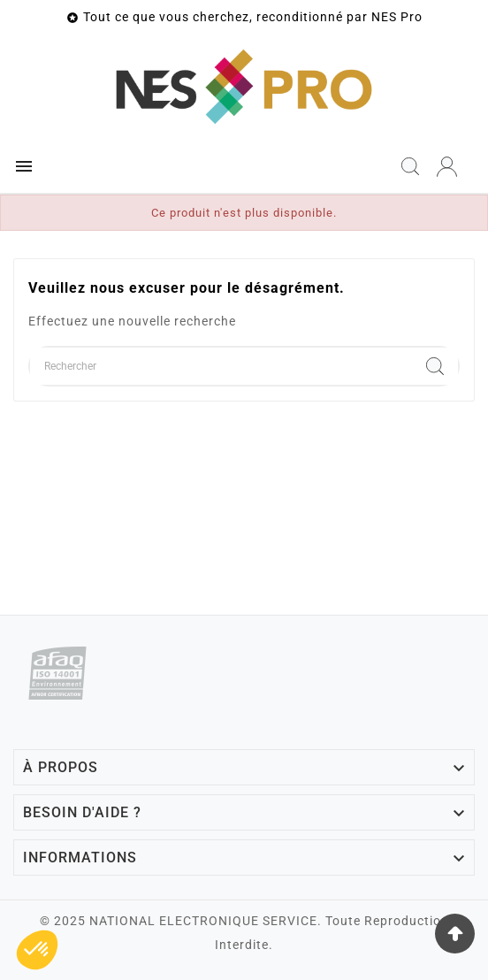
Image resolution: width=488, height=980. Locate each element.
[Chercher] (221, 366)
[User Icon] (447, 167)
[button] (37, 950)
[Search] (435, 366)
